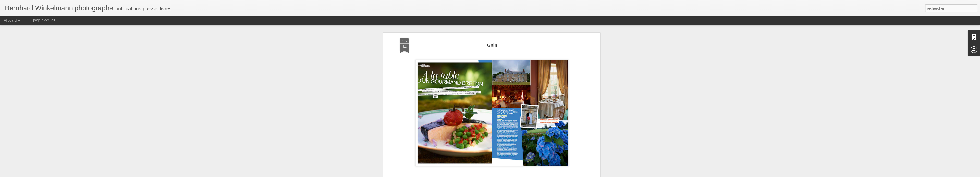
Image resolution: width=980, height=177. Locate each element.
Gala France (499, 42)
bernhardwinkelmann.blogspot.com (521, 36)
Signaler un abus (524, 174)
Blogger (508, 174)
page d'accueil (44, 20)
